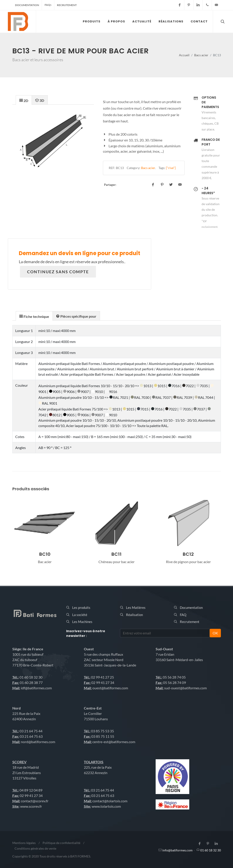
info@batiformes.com (177, 850)
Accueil (184, 55)
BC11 (116, 554)
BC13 (120, 168)
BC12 (188, 554)
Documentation (27, 5)
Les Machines (82, 622)
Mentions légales (24, 843)
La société (80, 615)
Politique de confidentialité (61, 843)
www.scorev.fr (31, 806)
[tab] (24, 100)
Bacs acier (201, 55)
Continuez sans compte (58, 272)
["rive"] (171, 168)
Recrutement (67, 5)
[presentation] (24, 100)
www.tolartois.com (106, 806)
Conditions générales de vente (35, 848)
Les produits (81, 608)
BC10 (45, 554)
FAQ (48, 5)
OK (215, 633)
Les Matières (136, 608)
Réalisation (134, 615)
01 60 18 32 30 (211, 850)
